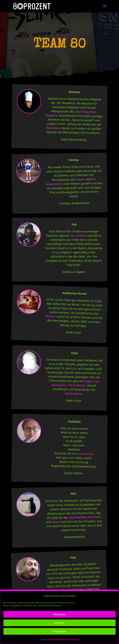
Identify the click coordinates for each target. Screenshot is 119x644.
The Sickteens (79, 236)
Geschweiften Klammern (85, 517)
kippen (80, 179)
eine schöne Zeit (83, 454)
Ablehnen (60, 629)
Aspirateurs (54, 128)
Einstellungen (59, 638)
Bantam (50, 316)
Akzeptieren (60, 621)
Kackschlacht (73, 394)
